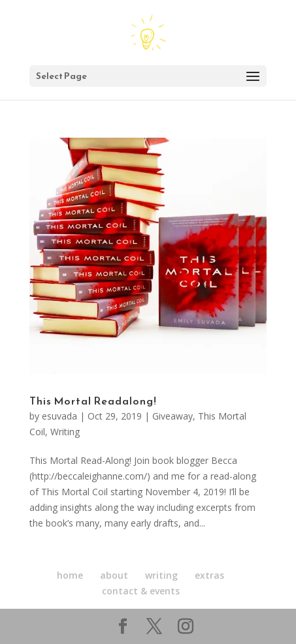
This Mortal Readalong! (93, 401)
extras (209, 575)
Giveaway (173, 416)
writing (161, 575)
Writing (65, 432)
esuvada (59, 416)
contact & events (141, 591)
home (70, 575)
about (114, 575)
